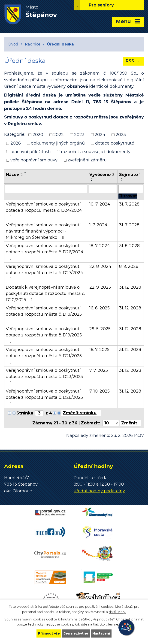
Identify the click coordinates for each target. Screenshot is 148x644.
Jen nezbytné (76, 633)
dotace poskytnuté (115, 143)
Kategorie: (15, 134)
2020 (38, 135)
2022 (59, 135)
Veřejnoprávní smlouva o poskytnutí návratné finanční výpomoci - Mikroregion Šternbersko (43, 231)
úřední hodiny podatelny (99, 491)
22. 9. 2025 (100, 287)
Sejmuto (130, 175)
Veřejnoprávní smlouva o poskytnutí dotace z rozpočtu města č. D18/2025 (44, 314)
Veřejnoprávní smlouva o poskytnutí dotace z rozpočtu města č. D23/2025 (44, 376)
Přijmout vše (49, 633)
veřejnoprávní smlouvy (34, 160)
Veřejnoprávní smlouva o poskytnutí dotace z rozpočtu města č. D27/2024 (44, 272)
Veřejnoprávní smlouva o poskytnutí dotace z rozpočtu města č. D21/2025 (44, 356)
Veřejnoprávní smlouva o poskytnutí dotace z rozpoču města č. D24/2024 (44, 210)
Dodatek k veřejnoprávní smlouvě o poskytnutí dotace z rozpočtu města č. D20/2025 (45, 293)
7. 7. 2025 (99, 370)
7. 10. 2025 (100, 391)
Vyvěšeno (102, 175)
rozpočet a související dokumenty (96, 151)
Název (14, 175)
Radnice (33, 44)
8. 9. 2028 (129, 266)
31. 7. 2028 (129, 204)
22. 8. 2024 (100, 266)
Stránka (25, 413)
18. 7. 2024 (100, 246)
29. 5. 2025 (100, 329)
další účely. (117, 612)
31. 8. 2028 (129, 246)
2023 (79, 135)
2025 (121, 135)
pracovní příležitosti (31, 151)
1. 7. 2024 (98, 225)
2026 (16, 143)
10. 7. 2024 (100, 204)
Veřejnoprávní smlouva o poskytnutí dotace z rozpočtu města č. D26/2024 (45, 252)
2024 (100, 135)
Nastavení (101, 633)
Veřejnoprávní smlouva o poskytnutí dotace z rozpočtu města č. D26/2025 (44, 397)
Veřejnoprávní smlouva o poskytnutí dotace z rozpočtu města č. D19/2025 (44, 335)
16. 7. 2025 (99, 350)
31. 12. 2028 (130, 287)
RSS (134, 61)
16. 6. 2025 (100, 308)
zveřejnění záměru (87, 160)
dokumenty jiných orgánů (58, 143)
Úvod (13, 44)
